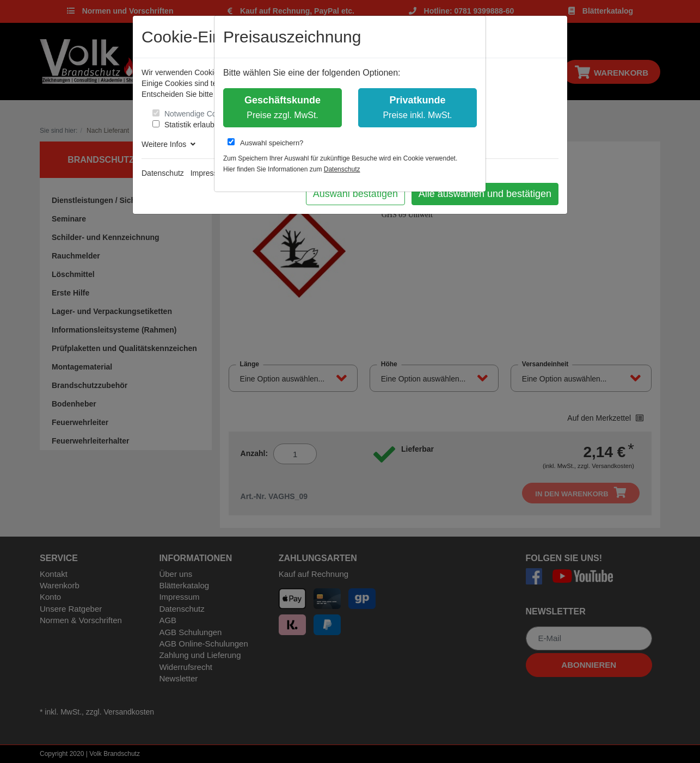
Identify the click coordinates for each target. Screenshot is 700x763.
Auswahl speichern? (265, 143)
